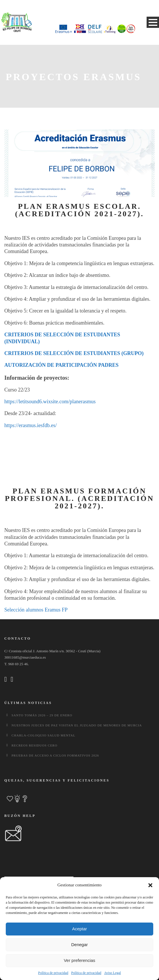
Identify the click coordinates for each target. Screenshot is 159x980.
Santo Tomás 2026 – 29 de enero (42, 715)
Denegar (79, 945)
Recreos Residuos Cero (34, 745)
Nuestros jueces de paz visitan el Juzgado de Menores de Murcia (77, 725)
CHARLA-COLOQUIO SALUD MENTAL (43, 735)
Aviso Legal (113, 973)
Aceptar (79, 929)
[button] (150, 885)
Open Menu (153, 22)
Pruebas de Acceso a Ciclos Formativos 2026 (55, 755)
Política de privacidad (53, 973)
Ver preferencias (79, 960)
